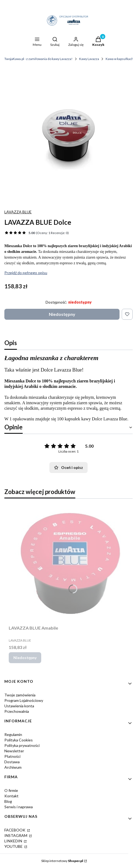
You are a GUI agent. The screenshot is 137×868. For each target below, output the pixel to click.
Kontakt (11, 796)
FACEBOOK (15, 830)
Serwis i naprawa (19, 807)
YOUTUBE (14, 846)
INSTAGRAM (16, 835)
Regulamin (13, 734)
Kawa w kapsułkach (120, 59)
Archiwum (13, 767)
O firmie (11, 790)
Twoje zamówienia (20, 695)
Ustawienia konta (19, 706)
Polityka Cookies (19, 740)
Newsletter (14, 751)
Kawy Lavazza (89, 59)
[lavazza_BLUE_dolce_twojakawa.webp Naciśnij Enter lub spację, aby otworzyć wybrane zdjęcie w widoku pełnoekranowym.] (68, 135)
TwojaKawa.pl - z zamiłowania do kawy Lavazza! (38, 59)
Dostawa (12, 762)
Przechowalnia (17, 711)
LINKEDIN (14, 841)
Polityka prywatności (22, 745)
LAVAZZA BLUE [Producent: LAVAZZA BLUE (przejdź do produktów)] (18, 212)
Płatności (12, 756)
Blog (8, 801)
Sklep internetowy (62, 861)
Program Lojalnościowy (24, 700)
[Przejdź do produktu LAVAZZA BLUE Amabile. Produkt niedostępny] (68, 563)
